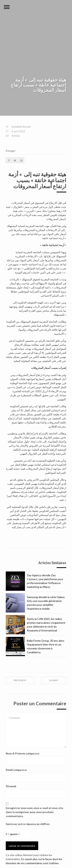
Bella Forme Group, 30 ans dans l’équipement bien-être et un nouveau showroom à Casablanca (35, 646)
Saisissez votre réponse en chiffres (28, 824)
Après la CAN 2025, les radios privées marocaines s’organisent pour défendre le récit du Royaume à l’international (36, 625)
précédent (20, 680)
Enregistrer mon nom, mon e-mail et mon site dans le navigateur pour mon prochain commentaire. (34, 812)
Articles (16, 136)
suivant (54, 680)
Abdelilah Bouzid (21, 127)
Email (16, 770)
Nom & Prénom (22, 753)
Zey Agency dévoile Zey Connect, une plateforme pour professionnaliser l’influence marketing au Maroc (34, 581)
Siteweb (11, 786)
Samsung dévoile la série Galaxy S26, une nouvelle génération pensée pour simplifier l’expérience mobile (35, 603)
